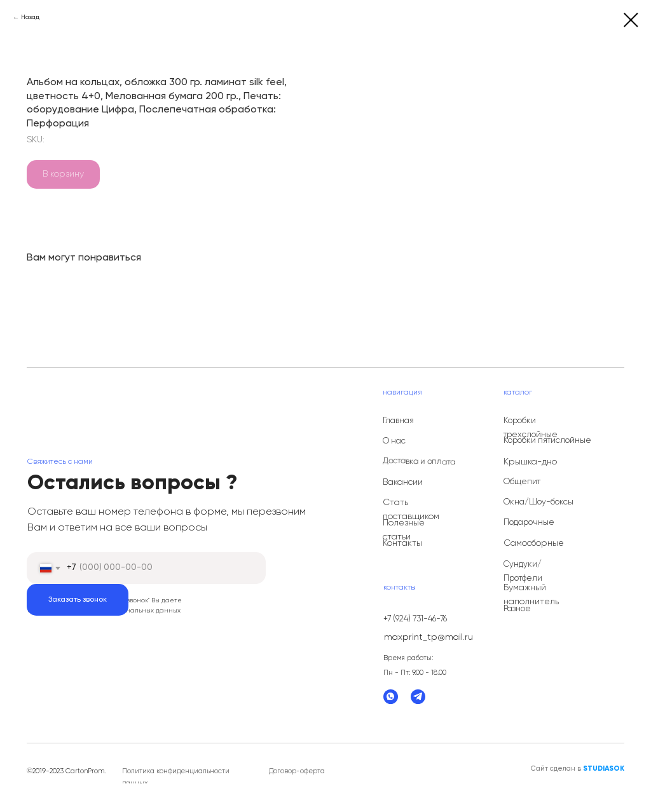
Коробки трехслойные (531, 428)
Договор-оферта (297, 771)
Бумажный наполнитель (531, 595)
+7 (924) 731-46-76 (415, 619)
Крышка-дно (530, 462)
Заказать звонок (78, 600)
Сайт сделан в (578, 768)
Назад (30, 17)
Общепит (522, 482)
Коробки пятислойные (547, 441)
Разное (517, 609)
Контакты (402, 543)
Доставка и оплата (419, 462)
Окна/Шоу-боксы (538, 502)
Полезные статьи (404, 530)
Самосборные (534, 543)
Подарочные (529, 523)
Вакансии (403, 482)
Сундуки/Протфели (523, 572)
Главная (398, 421)
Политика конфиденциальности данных (176, 777)
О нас (394, 441)
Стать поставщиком (411, 510)
